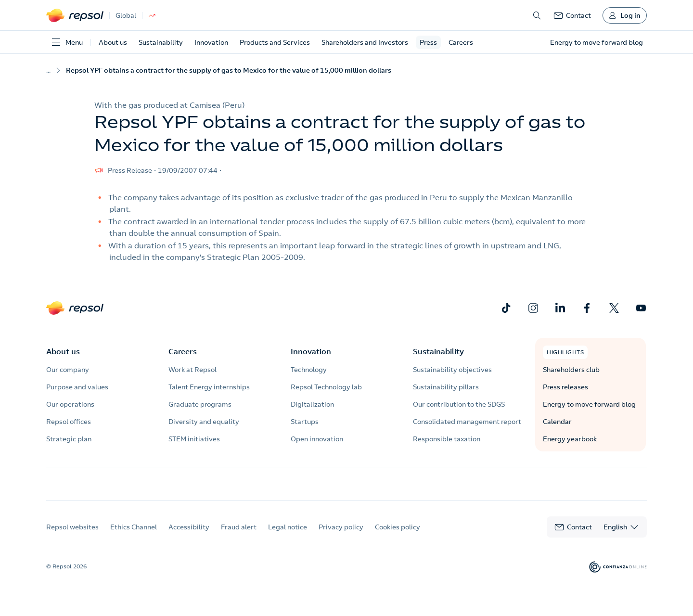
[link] (572, 15)
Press (428, 42)
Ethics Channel (134, 536)
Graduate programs (200, 404)
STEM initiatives (194, 439)
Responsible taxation (447, 439)
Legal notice (288, 536)
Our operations (70, 404)
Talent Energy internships (209, 387)
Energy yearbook (570, 439)
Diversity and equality (204, 422)
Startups (305, 422)
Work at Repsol (192, 370)
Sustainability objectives (452, 370)
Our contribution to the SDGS (459, 404)
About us (113, 42)
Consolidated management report (467, 422)
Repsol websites (72, 536)
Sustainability (161, 42)
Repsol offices (69, 422)
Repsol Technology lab (326, 387)
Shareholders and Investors (365, 42)
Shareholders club (571, 370)
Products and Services (275, 42)
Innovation (211, 42)
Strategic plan (69, 439)
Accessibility (189, 536)
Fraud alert (239, 536)
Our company (68, 370)
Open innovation (317, 439)
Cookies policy (398, 536)
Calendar (557, 422)
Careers (461, 42)
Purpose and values (77, 387)
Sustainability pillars (446, 387)
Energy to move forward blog (589, 404)
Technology (309, 370)
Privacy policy (341, 536)
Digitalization (312, 404)
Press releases (565, 387)
